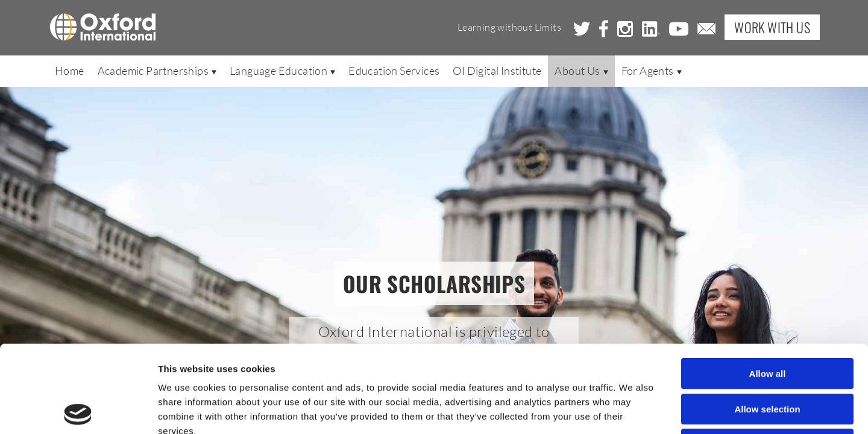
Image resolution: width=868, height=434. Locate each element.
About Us (581, 71)
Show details (633, 410)
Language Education (282, 71)
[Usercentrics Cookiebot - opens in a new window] (78, 410)
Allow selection (767, 322)
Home (70, 71)
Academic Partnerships (157, 71)
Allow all (768, 287)
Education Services (394, 71)
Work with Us (772, 27)
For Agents (652, 71)
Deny (768, 357)
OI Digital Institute (497, 71)
